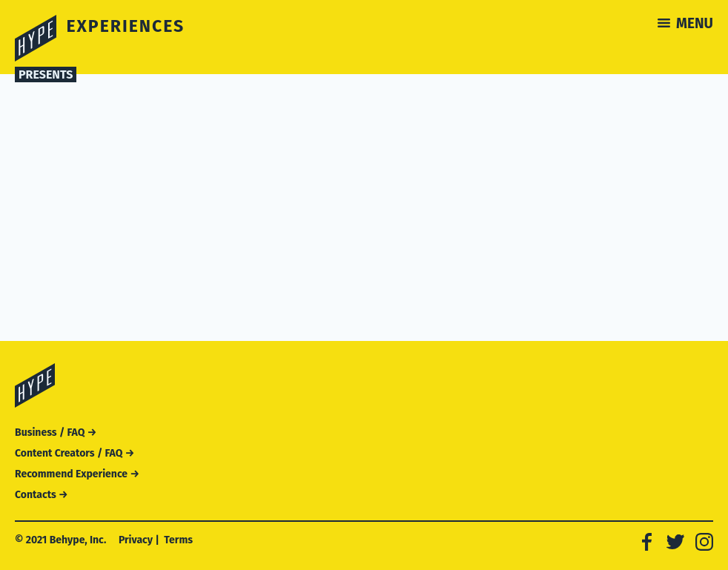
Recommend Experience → (77, 474)
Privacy (136, 540)
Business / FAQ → (56, 433)
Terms (178, 540)
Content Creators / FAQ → (75, 453)
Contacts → (42, 495)
